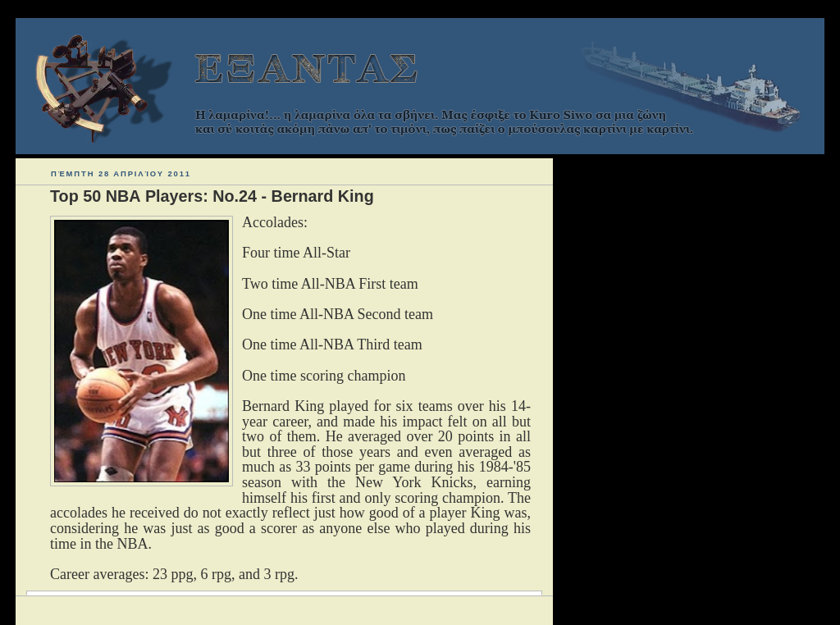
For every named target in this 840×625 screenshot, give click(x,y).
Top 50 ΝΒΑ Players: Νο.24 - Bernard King (212, 196)
